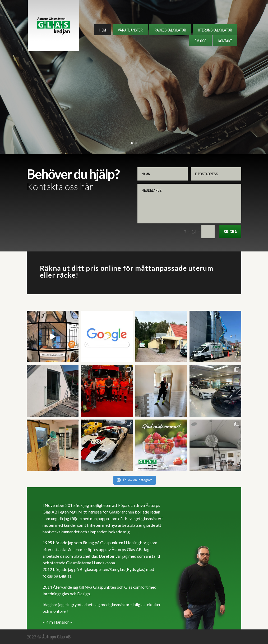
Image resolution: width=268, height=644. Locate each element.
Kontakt (225, 41)
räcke (66, 275)
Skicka (230, 232)
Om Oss (200, 41)
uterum (201, 268)
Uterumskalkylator (215, 30)
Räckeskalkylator (170, 30)
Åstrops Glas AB (56, 637)
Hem (103, 30)
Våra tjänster (130, 30)
